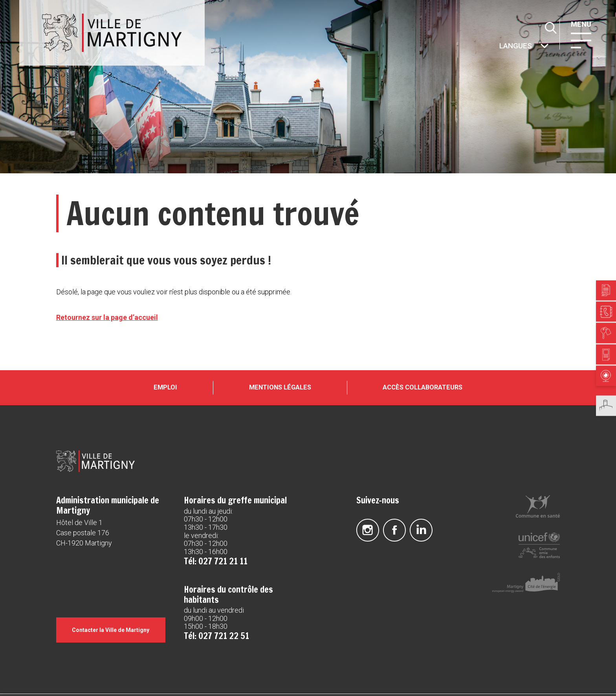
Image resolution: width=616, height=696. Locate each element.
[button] (581, 40)
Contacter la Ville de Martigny (111, 630)
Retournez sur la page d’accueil (107, 317)
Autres (499, 47)
